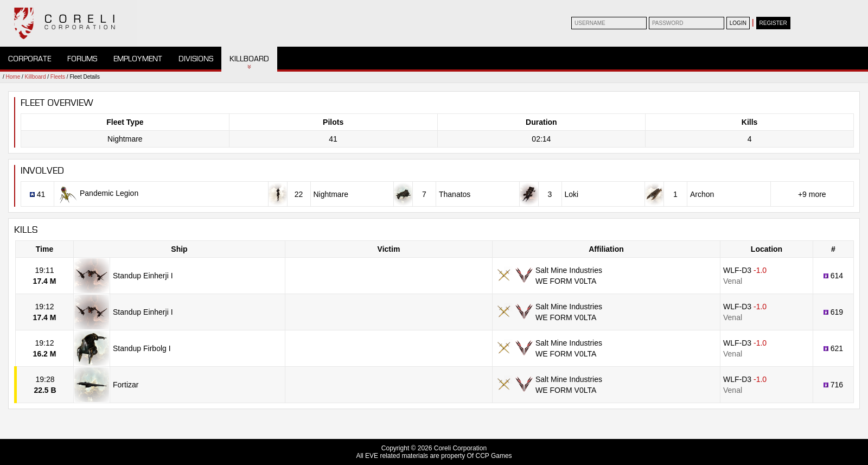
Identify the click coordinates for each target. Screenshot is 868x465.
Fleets (58, 77)
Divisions (196, 59)
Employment (138, 59)
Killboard (249, 59)
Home (13, 77)
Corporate (30, 59)
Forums (82, 59)
